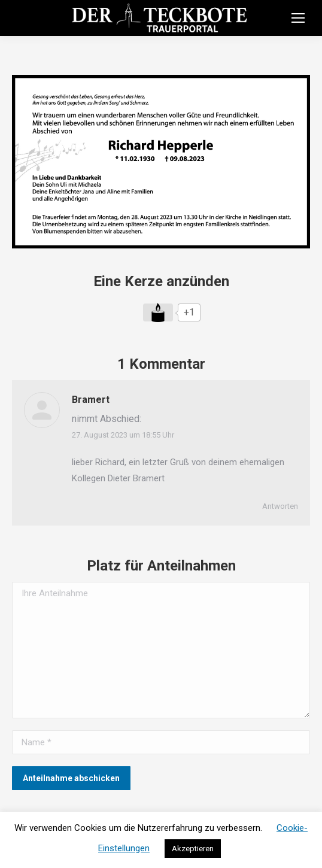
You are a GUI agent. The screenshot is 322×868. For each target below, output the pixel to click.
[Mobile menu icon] (298, 18)
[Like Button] (158, 312)
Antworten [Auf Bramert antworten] (280, 506)
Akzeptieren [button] (193, 849)
